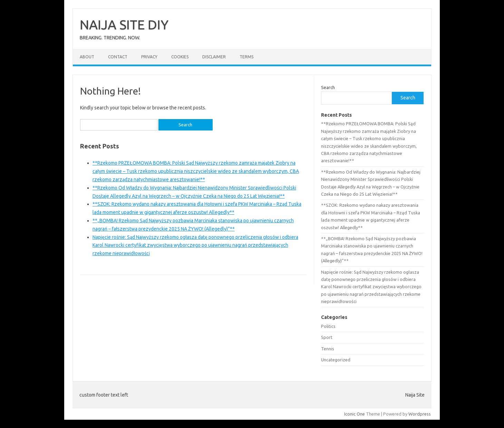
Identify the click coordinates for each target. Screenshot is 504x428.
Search (328, 87)
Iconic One (355, 414)
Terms (246, 57)
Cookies (180, 57)
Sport (327, 337)
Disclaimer (214, 57)
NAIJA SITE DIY (124, 25)
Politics (328, 326)
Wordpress (420, 414)
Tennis (328, 349)
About (87, 57)
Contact (118, 57)
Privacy (149, 57)
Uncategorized (336, 360)
